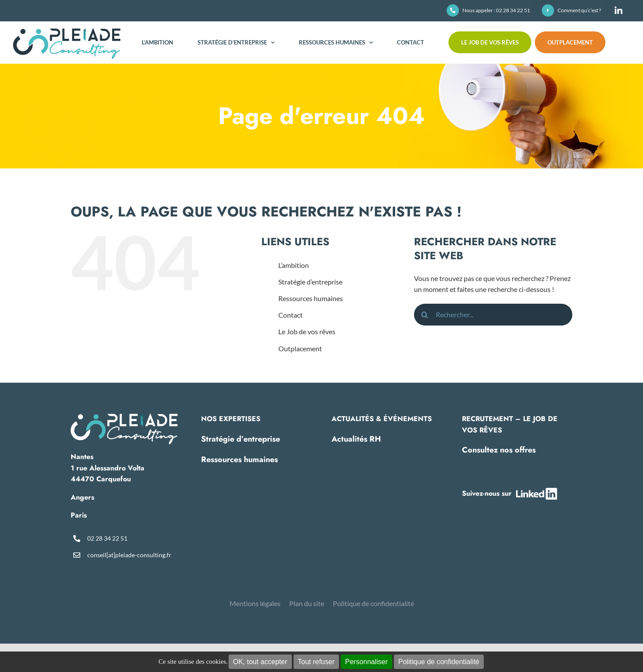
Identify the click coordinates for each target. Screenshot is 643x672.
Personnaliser (366, 662)
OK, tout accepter (260, 662)
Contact (291, 315)
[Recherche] (425, 315)
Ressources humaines (311, 298)
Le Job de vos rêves (307, 331)
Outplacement (300, 348)
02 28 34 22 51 (107, 538)
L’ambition (294, 265)
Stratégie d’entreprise (310, 282)
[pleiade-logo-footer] (124, 417)
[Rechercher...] (493, 315)
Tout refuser (316, 662)
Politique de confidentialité (439, 662)
